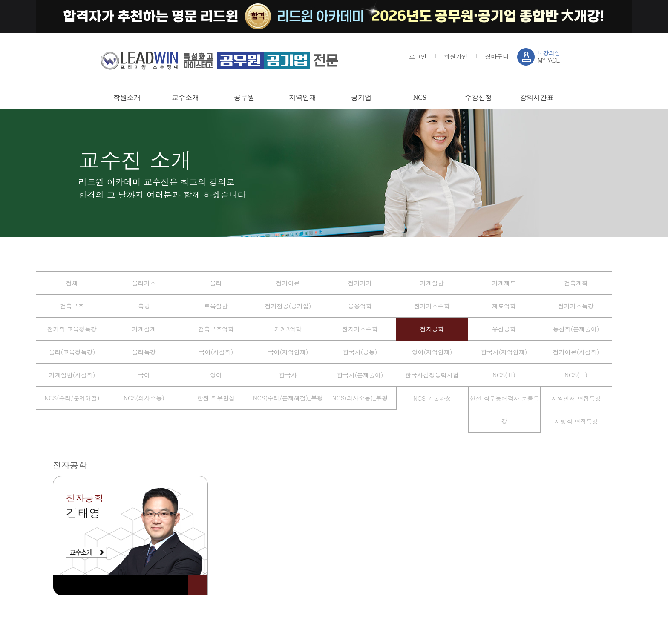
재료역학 (504, 306)
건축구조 (72, 306)
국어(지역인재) (288, 352)
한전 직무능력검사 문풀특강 (504, 410)
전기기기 (360, 283)
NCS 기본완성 (432, 398)
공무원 (244, 97)
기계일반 (432, 283)
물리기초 (144, 283)
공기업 (361, 97)
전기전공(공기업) (288, 306)
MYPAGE (549, 56)
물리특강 (144, 352)
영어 (216, 375)
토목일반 (216, 306)
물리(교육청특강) (72, 352)
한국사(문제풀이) (360, 375)
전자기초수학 (360, 329)
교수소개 (185, 97)
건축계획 (576, 283)
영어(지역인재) (432, 352)
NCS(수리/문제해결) (72, 398)
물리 (216, 283)
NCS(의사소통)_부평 (360, 398)
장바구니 (497, 56)
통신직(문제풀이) (576, 329)
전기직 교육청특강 (72, 329)
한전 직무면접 (216, 398)
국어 (144, 375)
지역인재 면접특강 (577, 398)
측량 (144, 306)
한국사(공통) (360, 352)
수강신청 (478, 97)
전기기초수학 (432, 306)
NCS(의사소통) (144, 398)
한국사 (288, 375)
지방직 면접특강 (577, 421)
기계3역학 (288, 329)
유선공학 (504, 329)
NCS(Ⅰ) (576, 375)
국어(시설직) (216, 352)
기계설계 (144, 329)
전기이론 (288, 283)
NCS (420, 97)
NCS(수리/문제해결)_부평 (288, 398)
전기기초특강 (576, 306)
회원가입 (456, 56)
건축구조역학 (216, 329)
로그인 (418, 56)
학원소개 (127, 97)
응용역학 (360, 306)
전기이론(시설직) (576, 352)
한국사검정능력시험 (432, 375)
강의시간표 (537, 97)
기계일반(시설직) (72, 375)
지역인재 (302, 97)
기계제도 (504, 283)
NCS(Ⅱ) (504, 375)
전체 (72, 283)
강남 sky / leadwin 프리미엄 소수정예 (219, 60)
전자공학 (432, 329)
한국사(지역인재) (504, 352)
